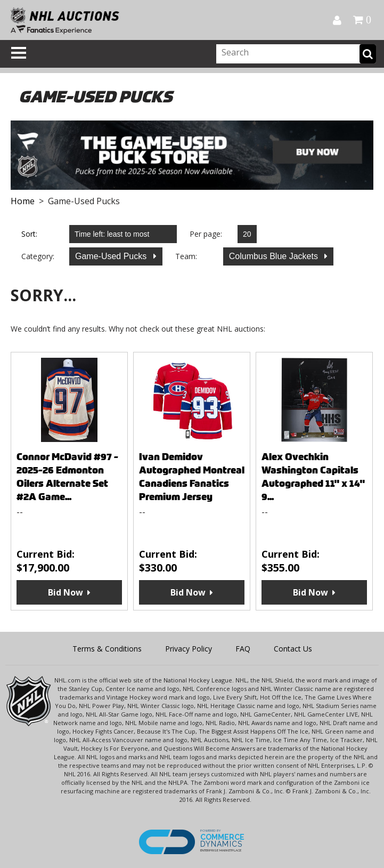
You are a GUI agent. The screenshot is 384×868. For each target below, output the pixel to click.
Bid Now (66, 592)
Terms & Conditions (107, 649)
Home (23, 201)
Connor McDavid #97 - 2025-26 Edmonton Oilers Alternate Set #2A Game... (67, 477)
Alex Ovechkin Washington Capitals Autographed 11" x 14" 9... (313, 477)
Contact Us (293, 649)
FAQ (243, 649)
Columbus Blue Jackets (275, 256)
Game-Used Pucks (112, 256)
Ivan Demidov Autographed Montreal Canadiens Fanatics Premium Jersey (192, 477)
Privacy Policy (189, 649)
